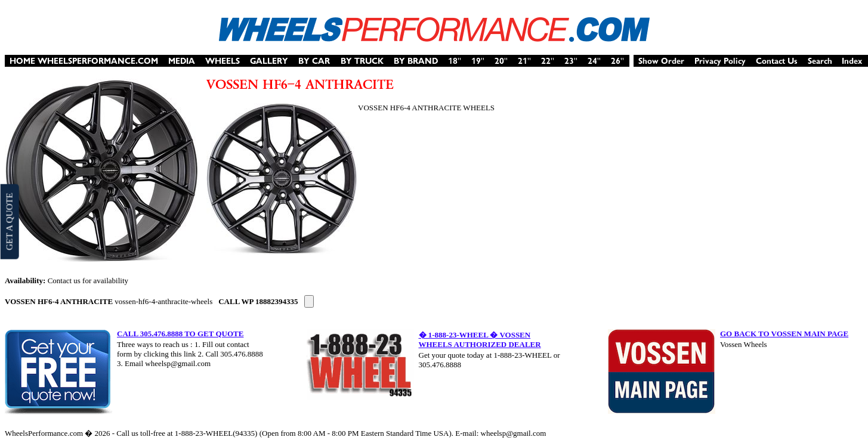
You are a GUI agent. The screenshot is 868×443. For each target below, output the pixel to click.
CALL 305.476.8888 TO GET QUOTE (180, 334)
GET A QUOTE (9, 221)
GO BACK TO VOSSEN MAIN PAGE (784, 334)
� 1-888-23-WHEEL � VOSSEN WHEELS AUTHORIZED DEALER (480, 340)
